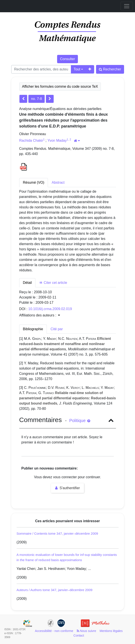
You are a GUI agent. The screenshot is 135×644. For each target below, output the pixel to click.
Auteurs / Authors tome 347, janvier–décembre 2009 (55, 590)
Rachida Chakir (31, 140)
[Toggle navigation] (127, 6)
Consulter (67, 59)
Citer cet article (53, 283)
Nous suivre (87, 631)
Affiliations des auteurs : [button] (40, 315)
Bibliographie (33, 329)
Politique (80, 421)
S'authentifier (67, 488)
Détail (27, 283)
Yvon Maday (57, 140)
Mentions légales (111, 631)
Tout (77, 69)
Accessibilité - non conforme (54, 631)
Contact (79, 635)
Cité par (57, 329)
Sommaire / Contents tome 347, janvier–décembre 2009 (57, 533)
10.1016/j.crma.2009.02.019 (50, 309)
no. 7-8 (37, 99)
